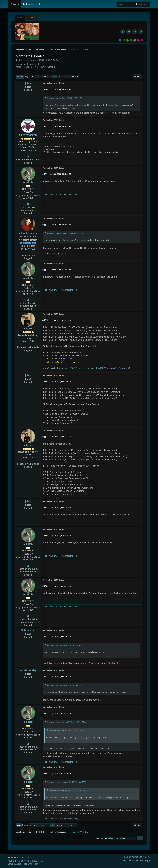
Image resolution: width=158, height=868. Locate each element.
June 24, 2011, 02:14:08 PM (61, 90)
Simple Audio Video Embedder (23, 864)
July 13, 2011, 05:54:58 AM (61, 677)
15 (64, 77)
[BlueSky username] (129, 32)
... (41, 77)
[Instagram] (135, 32)
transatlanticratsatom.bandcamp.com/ (61, 194)
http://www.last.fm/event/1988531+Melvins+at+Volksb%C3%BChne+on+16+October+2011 (88, 368)
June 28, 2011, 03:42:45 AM (61, 174)
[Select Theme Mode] (39, 4)
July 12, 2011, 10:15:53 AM (61, 437)
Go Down (20, 77)
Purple (138, 40)
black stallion (29, 233)
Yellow (135, 40)
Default (120, 40)
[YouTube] (141, 32)
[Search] (136, 4)
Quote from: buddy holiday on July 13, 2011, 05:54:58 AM (68, 782)
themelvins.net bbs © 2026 (137, 857)
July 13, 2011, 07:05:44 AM (61, 714)
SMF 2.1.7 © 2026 (17, 861)
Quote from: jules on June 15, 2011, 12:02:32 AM (64, 98)
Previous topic (22, 64)
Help (124, 860)
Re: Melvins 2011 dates (53, 83)
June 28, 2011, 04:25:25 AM (61, 225)
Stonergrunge (29, 135)
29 (73, 77)
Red (124, 40)
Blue (131, 40)
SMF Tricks (24, 858)
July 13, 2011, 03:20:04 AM (61, 536)
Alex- (29, 329)
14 (59, 77)
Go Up (19, 825)
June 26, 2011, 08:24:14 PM (61, 127)
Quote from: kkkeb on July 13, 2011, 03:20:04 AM (65, 645)
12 (50, 77)
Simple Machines (35, 861)
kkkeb (29, 183)
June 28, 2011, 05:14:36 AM (61, 270)
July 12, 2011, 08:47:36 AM (61, 382)
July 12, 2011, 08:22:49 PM (61, 508)
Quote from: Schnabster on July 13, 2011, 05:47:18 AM (67, 722)
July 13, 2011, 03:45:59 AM (61, 586)
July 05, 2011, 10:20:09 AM (61, 320)
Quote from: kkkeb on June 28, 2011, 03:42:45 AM (65, 233)
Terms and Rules (135, 860)
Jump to (100, 838)
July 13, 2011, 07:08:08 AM (61, 774)
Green (127, 40)
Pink (142, 40)
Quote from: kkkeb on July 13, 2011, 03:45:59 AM (65, 685)
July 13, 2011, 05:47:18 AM (61, 637)
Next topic (35, 64)
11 (45, 77)
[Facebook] (123, 32)
